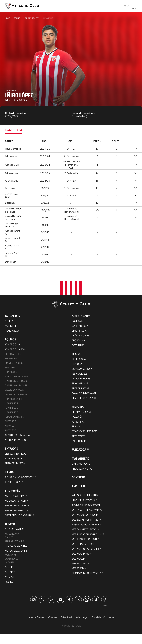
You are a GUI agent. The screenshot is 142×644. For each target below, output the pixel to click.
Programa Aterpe (83, 475)
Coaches (10, 571)
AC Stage (10, 586)
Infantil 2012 (12, 406)
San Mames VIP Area (17, 512)
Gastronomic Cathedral (20, 522)
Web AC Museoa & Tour (86, 522)
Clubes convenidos (15, 549)
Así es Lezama (12, 541)
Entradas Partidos (17, 458)
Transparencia (81, 386)
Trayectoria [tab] (13, 130)
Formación (11, 564)
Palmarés (78, 421)
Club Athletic (80, 331)
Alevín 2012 (11, 425)
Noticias (10, 321)
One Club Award (82, 470)
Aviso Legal (82, 628)
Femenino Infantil (14, 420)
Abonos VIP (79, 341)
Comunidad (79, 347)
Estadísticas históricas (86, 437)
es (126, 6)
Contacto (79, 484)
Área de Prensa (81, 392)
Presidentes (79, 442)
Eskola (9, 592)
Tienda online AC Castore (20, 482)
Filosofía (77, 366)
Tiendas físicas (14, 488)
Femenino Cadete (14, 402)
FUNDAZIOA (79, 456)
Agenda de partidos (17, 444)
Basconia (10, 369)
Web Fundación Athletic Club (89, 543)
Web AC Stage (80, 574)
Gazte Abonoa (81, 326)
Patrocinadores (82, 381)
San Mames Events (16, 517)
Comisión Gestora (83, 371)
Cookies (52, 628)
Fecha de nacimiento (17, 113)
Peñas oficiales (81, 336)
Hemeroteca (12, 331)
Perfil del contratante (86, 402)
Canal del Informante (85, 397)
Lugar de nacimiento (84, 113)
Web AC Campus (81, 563)
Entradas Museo (15, 468)
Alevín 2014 (11, 429)
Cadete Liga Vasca (15, 392)
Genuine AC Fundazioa (18, 439)
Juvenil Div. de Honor (16, 383)
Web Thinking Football (86, 548)
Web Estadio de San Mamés (88, 517)
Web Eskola (79, 579)
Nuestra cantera (15, 536)
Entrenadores (81, 447)
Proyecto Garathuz (17, 554)
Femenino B (11, 360)
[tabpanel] (71, 202)
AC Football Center (17, 559)
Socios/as (78, 321)
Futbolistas (79, 426)
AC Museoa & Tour (16, 507)
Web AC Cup (78, 569)
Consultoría (12, 568)
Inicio (8, 18)
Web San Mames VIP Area (87, 527)
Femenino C (11, 374)
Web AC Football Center (86, 558)
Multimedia (12, 326)
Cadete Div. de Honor (16, 397)
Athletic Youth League (17, 379)
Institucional (80, 361)
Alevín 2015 (11, 434)
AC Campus (11, 581)
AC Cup (9, 576)
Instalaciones (80, 376)
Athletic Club (13, 345)
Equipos (18, 18)
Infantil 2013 (12, 416)
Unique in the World (84, 507)
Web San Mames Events (86, 538)
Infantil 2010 (12, 411)
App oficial (79, 493)
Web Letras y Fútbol (84, 553)
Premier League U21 (15, 365)
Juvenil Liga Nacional (17, 388)
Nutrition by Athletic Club (88, 584)
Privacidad (66, 628)
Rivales (76, 431)
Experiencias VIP (15, 463)
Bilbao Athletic (32, 18)
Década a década (82, 416)
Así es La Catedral (16, 502)
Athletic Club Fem (16, 350)
